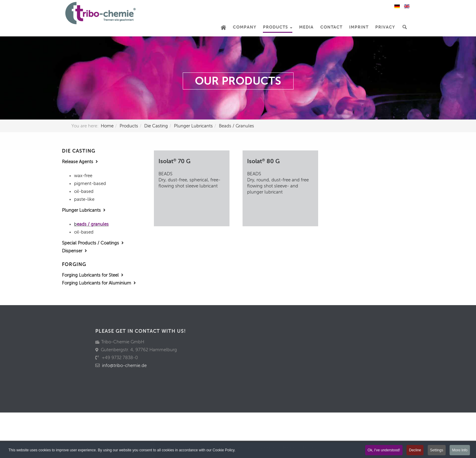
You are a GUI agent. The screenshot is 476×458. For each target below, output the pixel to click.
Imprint (359, 27)
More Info (460, 450)
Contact (331, 27)
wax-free (83, 176)
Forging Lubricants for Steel (93, 275)
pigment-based (90, 184)
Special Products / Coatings (93, 243)
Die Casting (156, 126)
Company (245, 27)
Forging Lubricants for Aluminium (99, 283)
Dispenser (74, 251)
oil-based (84, 191)
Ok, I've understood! (384, 450)
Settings (437, 450)
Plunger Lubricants (193, 126)
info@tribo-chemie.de (124, 365)
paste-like (84, 199)
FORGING (74, 264)
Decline (415, 450)
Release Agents (80, 162)
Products (278, 27)
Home (107, 126)
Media (306, 27)
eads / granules (93, 224)
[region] (238, 78)
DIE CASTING (79, 151)
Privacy (385, 27)
